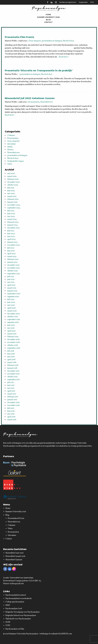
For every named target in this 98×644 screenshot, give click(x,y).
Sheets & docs (68, 41)
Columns (11, 135)
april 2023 (11, 239)
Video (10, 164)
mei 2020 (11, 305)
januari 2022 (12, 262)
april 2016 (11, 417)
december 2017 (13, 371)
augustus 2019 (13, 322)
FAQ (92, 2)
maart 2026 (12, 176)
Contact (48, 22)
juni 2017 (11, 385)
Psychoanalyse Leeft (14, 609)
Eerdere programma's (68, 2)
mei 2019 (11, 328)
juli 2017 (11, 383)
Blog (48, 20)
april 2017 (11, 391)
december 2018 (13, 340)
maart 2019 (12, 334)
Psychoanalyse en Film (15, 629)
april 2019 (11, 331)
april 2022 (11, 254)
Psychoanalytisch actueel (16, 595)
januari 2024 (12, 225)
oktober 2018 (13, 345)
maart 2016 (12, 420)
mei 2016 (11, 414)
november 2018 (13, 342)
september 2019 (14, 320)
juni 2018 (11, 354)
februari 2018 (13, 365)
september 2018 (14, 348)
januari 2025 (12, 202)
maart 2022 (12, 257)
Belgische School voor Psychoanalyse (21, 615)
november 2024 (14, 205)
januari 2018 (12, 368)
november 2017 (13, 374)
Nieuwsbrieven (46, 102)
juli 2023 (11, 231)
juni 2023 (11, 234)
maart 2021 (12, 288)
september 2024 (14, 208)
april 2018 (11, 360)
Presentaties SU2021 (16, 518)
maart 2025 (12, 196)
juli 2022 (11, 248)
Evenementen (34, 102)
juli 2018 (11, 351)
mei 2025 (11, 194)
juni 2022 (11, 251)
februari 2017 (13, 397)
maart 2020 (12, 311)
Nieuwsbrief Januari (14, 560)
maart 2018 (12, 362)
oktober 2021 (13, 271)
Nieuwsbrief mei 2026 (15, 553)
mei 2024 (11, 216)
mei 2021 (11, 282)
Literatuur (12, 144)
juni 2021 (11, 279)
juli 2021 (11, 277)
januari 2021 (12, 291)
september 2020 (14, 294)
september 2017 (14, 380)
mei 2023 (11, 237)
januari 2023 (12, 242)
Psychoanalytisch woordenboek (19, 599)
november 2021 (13, 268)
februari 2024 (13, 222)
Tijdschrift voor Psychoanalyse (18, 619)
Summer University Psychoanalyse (24, 634)
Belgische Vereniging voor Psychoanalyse (23, 612)
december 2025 (13, 182)
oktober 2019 (13, 317)
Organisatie (83, 2)
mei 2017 (11, 388)
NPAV (8, 605)
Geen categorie (35, 41)
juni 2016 (11, 411)
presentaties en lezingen (52, 41)
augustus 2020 (13, 297)
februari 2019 (13, 337)
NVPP (8, 622)
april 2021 (11, 285)
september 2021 (14, 274)
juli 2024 (11, 211)
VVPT (8, 626)
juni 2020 (11, 302)
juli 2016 (11, 408)
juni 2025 (11, 191)
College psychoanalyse (15, 602)
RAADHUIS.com (65, 634)
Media (10, 147)
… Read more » (63, 57)
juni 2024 (11, 214)
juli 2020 (11, 300)
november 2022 (14, 245)
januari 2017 (12, 400)
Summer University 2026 (48, 17)
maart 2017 (12, 394)
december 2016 (13, 403)
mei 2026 (11, 174)
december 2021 (13, 265)
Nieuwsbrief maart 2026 (15, 556)
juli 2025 (11, 188)
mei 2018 (11, 357)
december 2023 (13, 228)
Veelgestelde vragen (16, 161)
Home (48, 15)
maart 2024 (12, 219)
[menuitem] (48, 15)
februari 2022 (13, 259)
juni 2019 (11, 325)
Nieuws (10, 150)
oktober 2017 (13, 377)
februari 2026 (13, 179)
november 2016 (14, 405)
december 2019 (13, 314)
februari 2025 (13, 199)
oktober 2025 (13, 185)
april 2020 (12, 308)
